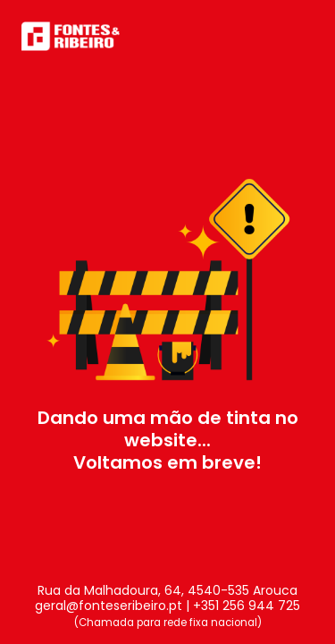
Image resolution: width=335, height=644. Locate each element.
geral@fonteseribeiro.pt (109, 606)
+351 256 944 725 (247, 606)
